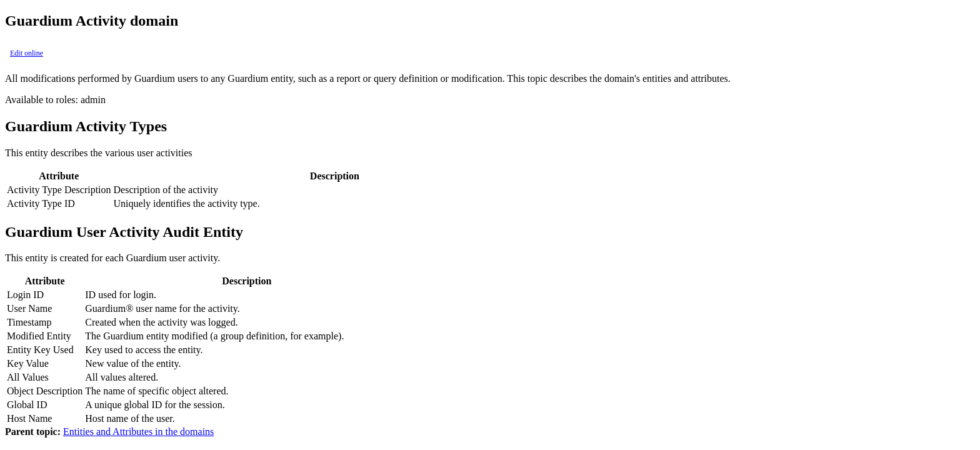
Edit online (27, 53)
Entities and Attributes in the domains (138, 432)
